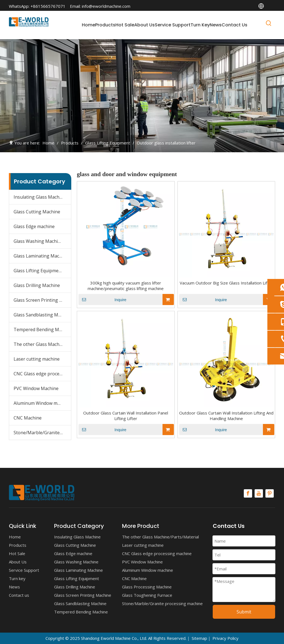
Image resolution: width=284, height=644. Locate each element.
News (14, 587)
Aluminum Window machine (42, 403)
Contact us (19, 595)
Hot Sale (17, 553)
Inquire (102, 299)
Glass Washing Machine (38, 241)
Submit (244, 612)
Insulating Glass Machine (40, 197)
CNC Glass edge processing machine (42, 374)
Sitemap (199, 638)
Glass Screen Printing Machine (42, 300)
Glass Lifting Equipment (38, 271)
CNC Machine (28, 418)
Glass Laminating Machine (41, 256)
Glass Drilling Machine (37, 285)
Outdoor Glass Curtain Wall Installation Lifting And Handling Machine (226, 416)
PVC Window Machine (36, 388)
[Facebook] (248, 493)
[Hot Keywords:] (269, 24)
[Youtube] (259, 493)
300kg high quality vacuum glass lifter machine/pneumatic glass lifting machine (126, 286)
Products (18, 545)
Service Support (24, 570)
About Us (18, 562)
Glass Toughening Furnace (147, 595)
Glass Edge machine (34, 226)
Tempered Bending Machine (42, 330)
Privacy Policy (225, 638)
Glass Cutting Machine (37, 212)
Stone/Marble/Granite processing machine (42, 433)
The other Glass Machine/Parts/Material (42, 344)
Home (15, 537)
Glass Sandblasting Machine (42, 315)
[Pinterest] (270, 493)
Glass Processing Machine (147, 587)
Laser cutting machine (37, 359)
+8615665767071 (48, 6)
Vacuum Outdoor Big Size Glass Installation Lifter (226, 283)
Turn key (17, 578)
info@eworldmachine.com (106, 6)
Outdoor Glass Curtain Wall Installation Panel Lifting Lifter (126, 416)
